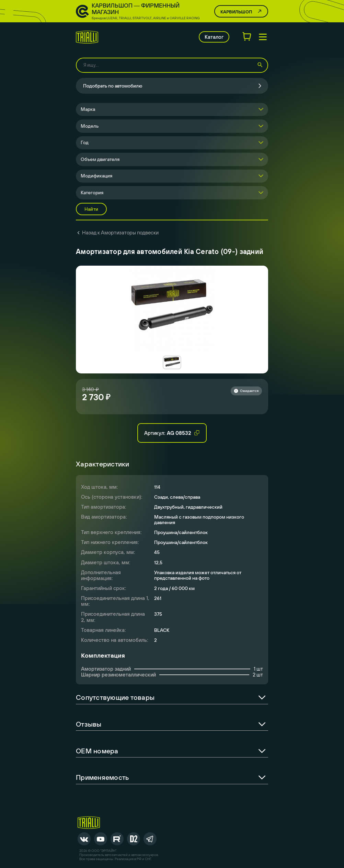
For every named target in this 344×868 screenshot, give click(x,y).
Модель (90, 126)
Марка (88, 109)
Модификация (96, 176)
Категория (92, 193)
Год (85, 142)
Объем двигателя (100, 159)
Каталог (214, 37)
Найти (91, 209)
